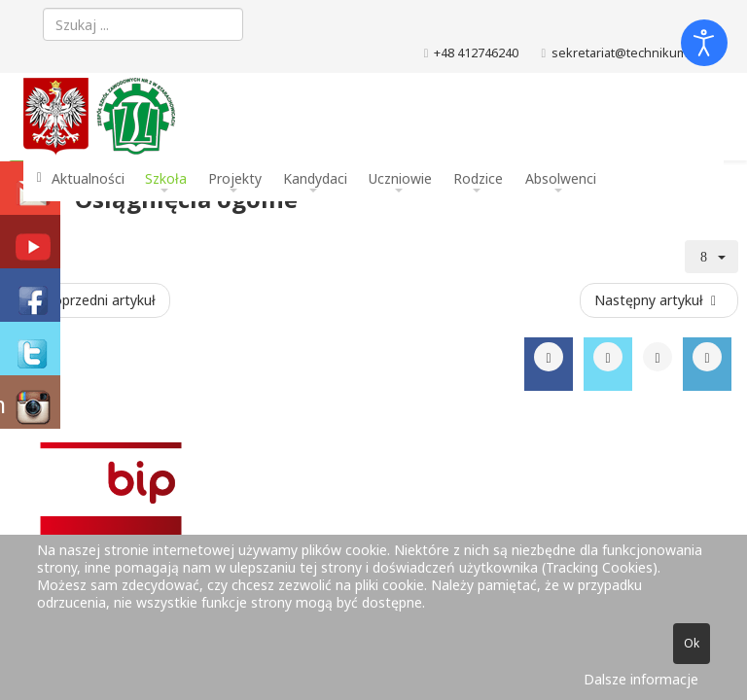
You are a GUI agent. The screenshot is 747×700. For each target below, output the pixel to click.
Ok (692, 643)
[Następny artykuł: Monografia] (659, 300)
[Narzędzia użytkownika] (712, 257)
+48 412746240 (476, 53)
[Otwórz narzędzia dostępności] (704, 43)
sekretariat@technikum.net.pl (638, 53)
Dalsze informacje (641, 679)
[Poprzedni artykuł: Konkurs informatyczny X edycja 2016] (89, 300)
